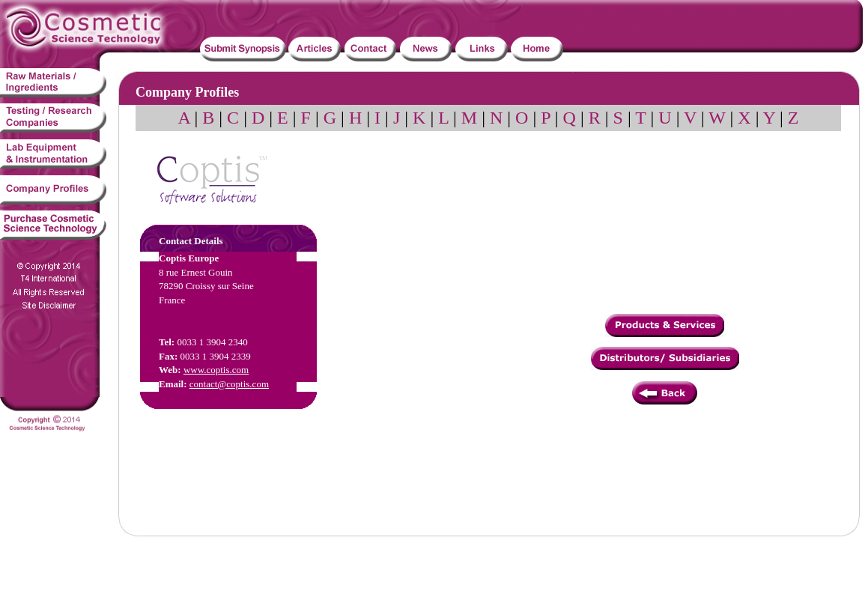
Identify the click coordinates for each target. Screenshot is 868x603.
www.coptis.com (216, 370)
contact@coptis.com (229, 384)
